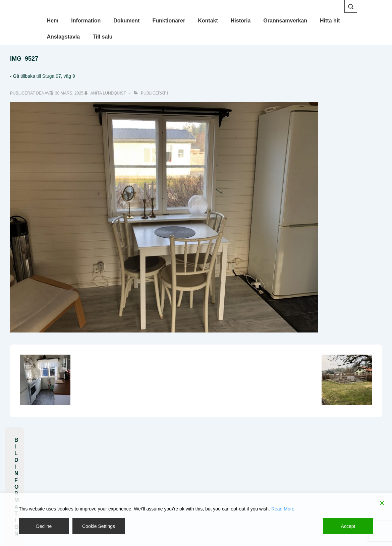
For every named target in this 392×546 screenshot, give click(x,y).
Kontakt (208, 21)
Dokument (126, 21)
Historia (241, 21)
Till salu (102, 37)
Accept (348, 526)
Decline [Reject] (44, 526)
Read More (283, 509)
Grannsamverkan (285, 21)
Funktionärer (169, 21)
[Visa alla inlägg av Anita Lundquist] (106, 93)
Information (86, 21)
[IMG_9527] (69, 93)
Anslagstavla (64, 37)
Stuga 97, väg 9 (59, 76)
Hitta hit (330, 21)
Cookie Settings (99, 526)
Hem (53, 21)
